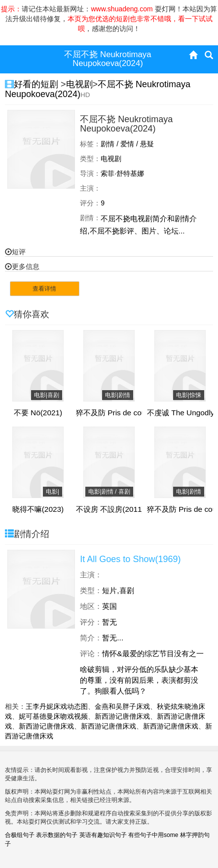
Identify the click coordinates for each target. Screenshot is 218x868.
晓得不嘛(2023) (38, 509)
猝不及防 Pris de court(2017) (124, 413)
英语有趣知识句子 (103, 835)
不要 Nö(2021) (38, 413)
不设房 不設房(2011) (110, 509)
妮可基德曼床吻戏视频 (53, 716)
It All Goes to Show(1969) (130, 559)
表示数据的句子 (57, 835)
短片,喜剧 (118, 590)
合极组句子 (20, 835)
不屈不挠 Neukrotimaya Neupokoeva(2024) (98, 89)
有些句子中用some (153, 835)
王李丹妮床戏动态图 (57, 706)
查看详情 (44, 289)
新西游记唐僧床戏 (122, 716)
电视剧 (79, 84)
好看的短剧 (37, 84)
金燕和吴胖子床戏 (122, 706)
